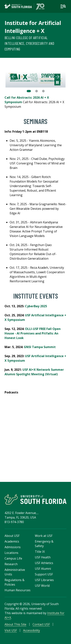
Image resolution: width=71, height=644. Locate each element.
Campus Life (13, 558)
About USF (12, 536)
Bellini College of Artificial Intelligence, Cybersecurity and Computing (29, 43)
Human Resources (18, 590)
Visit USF (11, 630)
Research (11, 564)
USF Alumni (43, 569)
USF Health (43, 557)
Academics (12, 541)
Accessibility (32, 630)
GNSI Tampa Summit (40, 347)
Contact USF (41, 624)
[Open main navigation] (63, 6)
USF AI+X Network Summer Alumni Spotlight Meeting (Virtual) (34, 372)
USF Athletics (44, 563)
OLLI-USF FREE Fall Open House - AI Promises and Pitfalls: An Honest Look (33, 333)
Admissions (13, 547)
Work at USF (44, 536)
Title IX (40, 552)
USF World (42, 586)
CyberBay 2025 (36, 306)
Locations (11, 553)
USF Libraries (44, 580)
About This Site (15, 624)
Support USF (44, 574)
